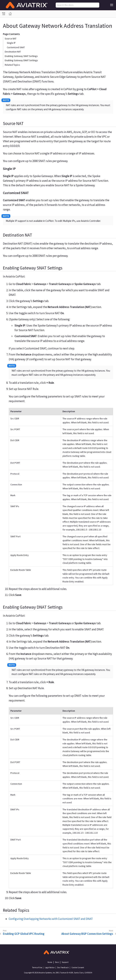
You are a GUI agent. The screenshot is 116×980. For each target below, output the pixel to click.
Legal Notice (50, 967)
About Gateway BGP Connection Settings (87, 934)
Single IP (11, 43)
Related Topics (12, 65)
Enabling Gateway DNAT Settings (21, 60)
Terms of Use (37, 967)
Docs (57, 962)
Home (50, 962)
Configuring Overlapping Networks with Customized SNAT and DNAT (51, 919)
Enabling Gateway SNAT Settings (21, 56)
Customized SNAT (16, 47)
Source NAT (11, 39)
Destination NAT (13, 52)
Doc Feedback (63, 967)
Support (65, 962)
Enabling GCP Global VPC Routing (24, 934)
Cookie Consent (78, 967)
